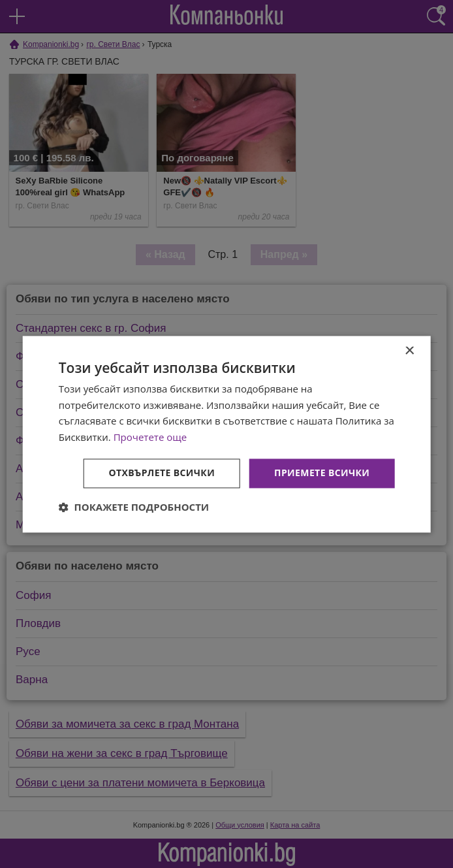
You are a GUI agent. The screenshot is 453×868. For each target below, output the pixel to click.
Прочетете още (150, 438)
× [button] (409, 351)
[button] (134, 507)
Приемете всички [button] (322, 473)
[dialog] (227, 434)
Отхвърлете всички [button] (162, 473)
